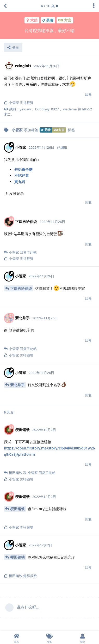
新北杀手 (17, 385)
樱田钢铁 (17, 509)
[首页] (17, 637)
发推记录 (17, 193)
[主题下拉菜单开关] (94, 6)
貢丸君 (20, 182)
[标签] (50, 637)
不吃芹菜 (22, 175)
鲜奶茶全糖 (23, 169)
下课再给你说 (21, 288)
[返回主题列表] (5, 6)
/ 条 (50, 6)
